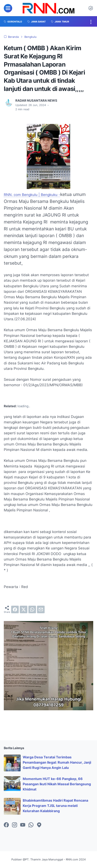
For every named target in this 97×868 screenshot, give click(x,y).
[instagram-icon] (15, 825)
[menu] (8, 8)
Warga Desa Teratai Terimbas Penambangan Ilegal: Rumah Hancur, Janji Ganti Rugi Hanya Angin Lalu (57, 762)
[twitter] (24, 609)
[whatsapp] (32, 609)
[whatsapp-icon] (31, 825)
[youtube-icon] (23, 825)
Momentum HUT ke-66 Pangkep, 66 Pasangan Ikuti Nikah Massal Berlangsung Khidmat (57, 784)
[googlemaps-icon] (39, 825)
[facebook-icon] (6, 825)
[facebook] (15, 609)
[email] (41, 609)
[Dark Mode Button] (91, 8)
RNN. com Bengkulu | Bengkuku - (32, 195)
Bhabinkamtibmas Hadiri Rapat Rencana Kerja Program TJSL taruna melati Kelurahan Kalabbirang (55, 806)
